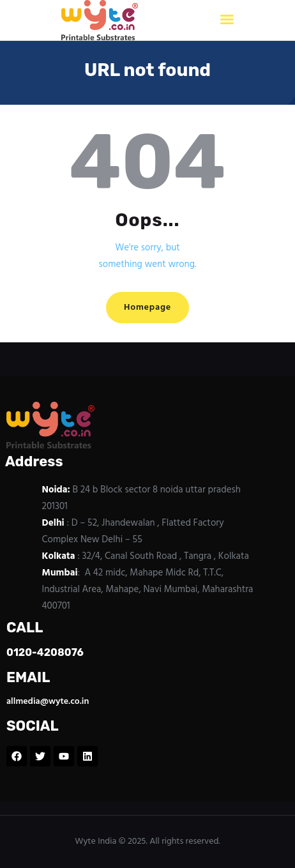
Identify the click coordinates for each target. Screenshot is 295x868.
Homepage (147, 308)
